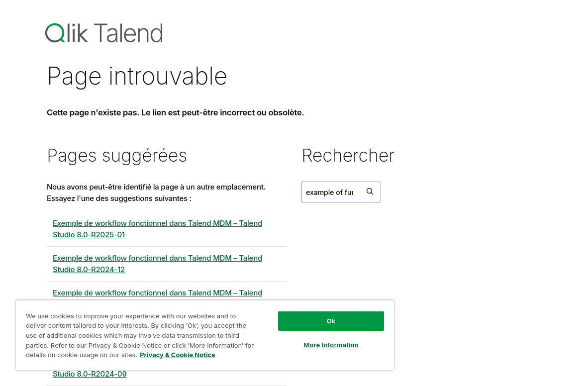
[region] (205, 335)
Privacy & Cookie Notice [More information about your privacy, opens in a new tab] (178, 355)
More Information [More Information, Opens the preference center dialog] (331, 345)
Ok (331, 321)
